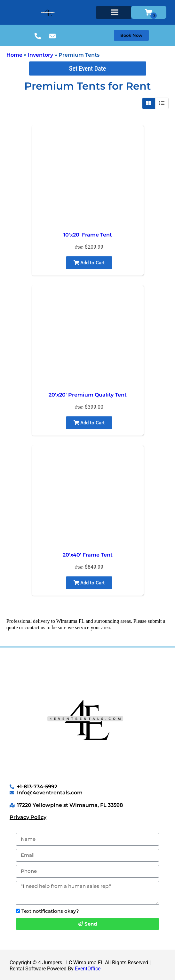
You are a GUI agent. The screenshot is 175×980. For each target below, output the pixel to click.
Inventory (40, 55)
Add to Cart (89, 263)
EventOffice (88, 969)
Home (14, 55)
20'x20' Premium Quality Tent (88, 395)
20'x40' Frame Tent (88, 555)
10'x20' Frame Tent (88, 235)
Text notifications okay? (50, 911)
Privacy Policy (28, 817)
